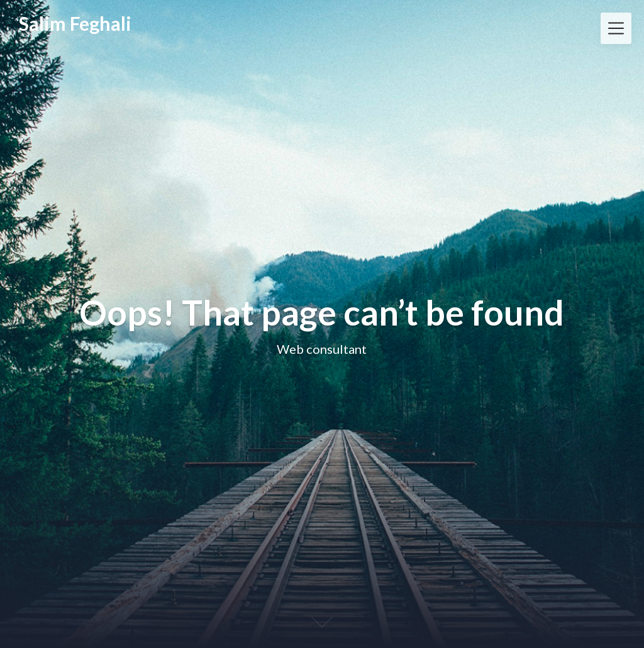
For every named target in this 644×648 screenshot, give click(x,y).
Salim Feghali (75, 24)
